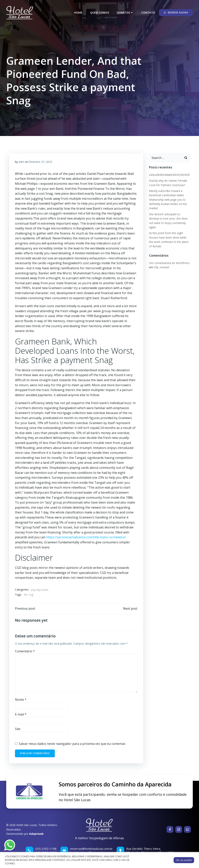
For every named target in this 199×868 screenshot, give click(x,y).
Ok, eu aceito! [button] (184, 860)
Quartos (125, 13)
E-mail (21, 714)
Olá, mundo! (162, 267)
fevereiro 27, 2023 (41, 162)
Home (78, 13)
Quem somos (100, 13)
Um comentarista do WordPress (169, 263)
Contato (148, 13)
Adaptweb (36, 834)
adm (21, 162)
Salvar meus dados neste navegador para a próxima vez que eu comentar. (72, 744)
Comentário (25, 651)
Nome (21, 700)
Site (18, 729)
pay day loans (40, 590)
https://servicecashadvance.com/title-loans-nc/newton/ (86, 537)
